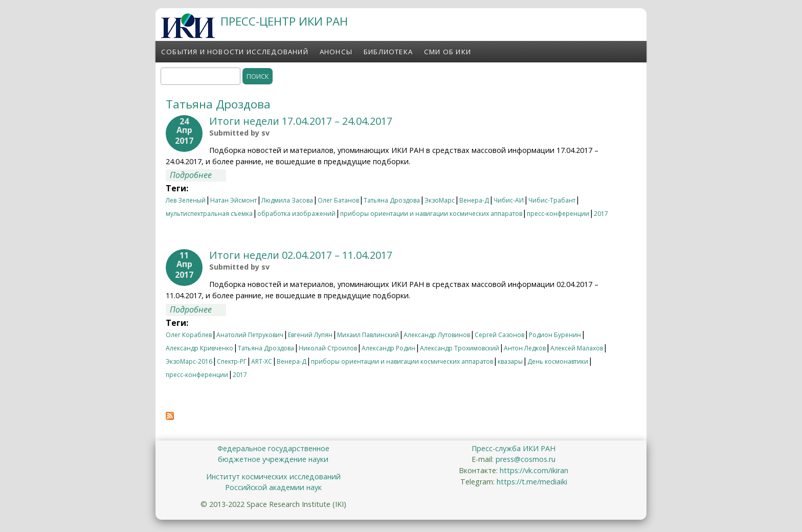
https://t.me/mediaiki (532, 482)
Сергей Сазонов (499, 335)
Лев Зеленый (186, 200)
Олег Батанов (338, 200)
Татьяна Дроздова (392, 200)
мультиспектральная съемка (209, 214)
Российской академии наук (273, 487)
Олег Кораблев (189, 335)
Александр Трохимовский (460, 348)
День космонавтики (558, 361)
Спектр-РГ (232, 361)
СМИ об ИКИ (448, 52)
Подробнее (198, 175)
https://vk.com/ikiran (534, 470)
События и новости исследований (235, 52)
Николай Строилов (328, 348)
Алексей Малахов (577, 348)
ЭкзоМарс (440, 200)
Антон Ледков (525, 348)
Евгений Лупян (310, 335)
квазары (510, 361)
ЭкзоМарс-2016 (189, 361)
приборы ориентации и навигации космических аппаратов (431, 214)
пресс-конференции (558, 214)
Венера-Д (474, 200)
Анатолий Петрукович (250, 335)
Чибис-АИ (509, 200)
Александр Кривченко (199, 348)
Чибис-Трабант (552, 200)
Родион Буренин (555, 335)
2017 (601, 214)
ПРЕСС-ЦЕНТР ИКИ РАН (284, 21)
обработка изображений (296, 214)
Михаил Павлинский (368, 335)
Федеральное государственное (273, 448)
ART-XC (262, 361)
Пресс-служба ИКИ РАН (514, 448)
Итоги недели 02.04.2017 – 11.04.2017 (301, 255)
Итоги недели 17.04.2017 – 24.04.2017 (301, 121)
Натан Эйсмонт (233, 200)
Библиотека (388, 52)
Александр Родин (388, 348)
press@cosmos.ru (526, 459)
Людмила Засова (287, 200)
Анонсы (336, 52)
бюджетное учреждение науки (273, 459)
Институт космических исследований (273, 476)
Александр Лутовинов (437, 335)
